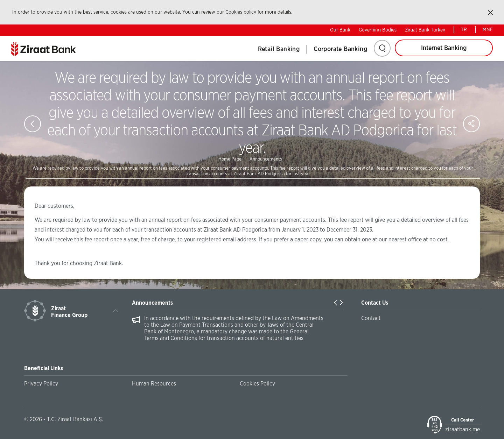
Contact (371, 318)
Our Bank (340, 30)
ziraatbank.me (463, 430)
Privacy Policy (41, 384)
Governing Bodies (378, 30)
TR (464, 30)
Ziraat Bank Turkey (425, 30)
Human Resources (154, 384)
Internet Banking (444, 48)
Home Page (230, 159)
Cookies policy (241, 12)
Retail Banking (279, 49)
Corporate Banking (340, 49)
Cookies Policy (257, 384)
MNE (488, 30)
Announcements (266, 159)
